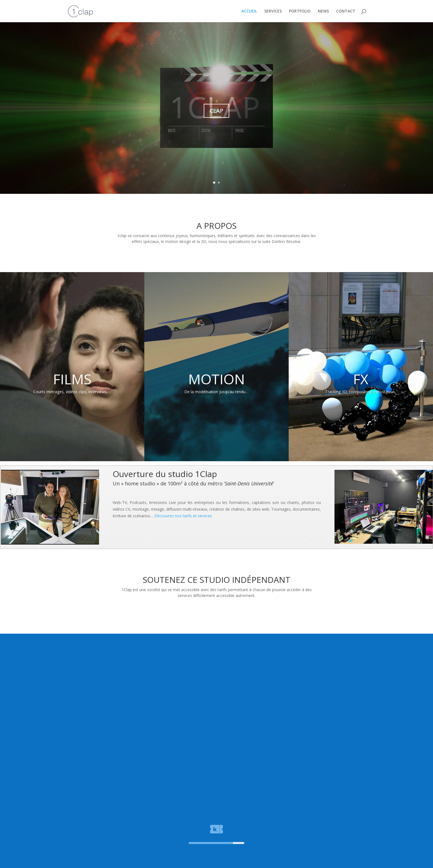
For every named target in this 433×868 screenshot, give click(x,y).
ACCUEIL (249, 11)
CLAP (216, 111)
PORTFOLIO (300, 11)
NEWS (323, 11)
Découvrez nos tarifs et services (183, 516)
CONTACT (346, 11)
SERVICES (273, 11)
